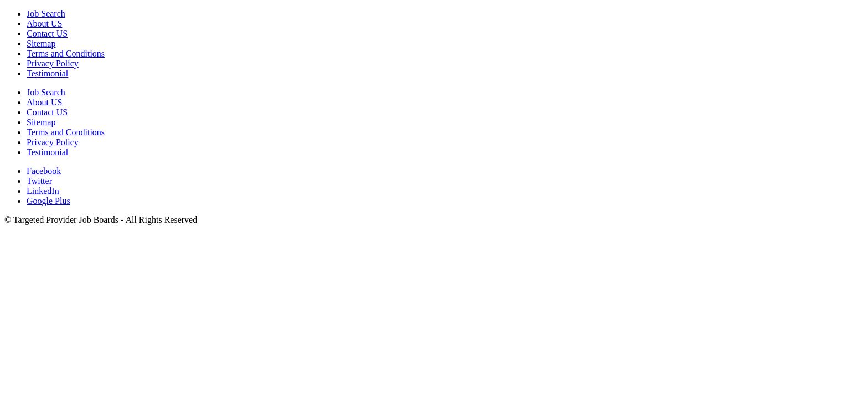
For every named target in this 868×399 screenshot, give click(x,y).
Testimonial (47, 73)
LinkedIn (43, 191)
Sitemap (41, 44)
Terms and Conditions (66, 53)
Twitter (39, 181)
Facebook (44, 171)
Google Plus (48, 201)
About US (44, 24)
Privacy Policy (53, 63)
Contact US (47, 34)
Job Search (46, 14)
